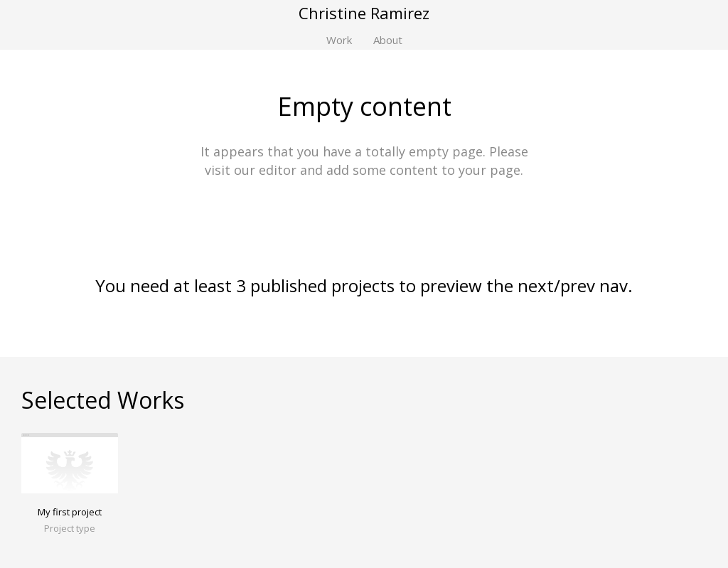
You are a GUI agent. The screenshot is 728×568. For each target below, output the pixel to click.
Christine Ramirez (364, 13)
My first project (70, 512)
